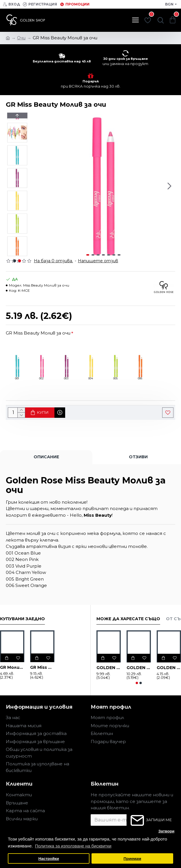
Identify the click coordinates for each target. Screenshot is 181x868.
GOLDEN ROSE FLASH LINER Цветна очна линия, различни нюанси (139, 668)
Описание (46, 457)
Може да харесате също (128, 619)
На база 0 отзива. (53, 261)
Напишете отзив (98, 261)
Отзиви (138, 457)
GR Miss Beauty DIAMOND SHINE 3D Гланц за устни (42, 667)
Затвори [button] (167, 831)
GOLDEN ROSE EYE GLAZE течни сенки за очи (109, 668)
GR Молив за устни (12, 667)
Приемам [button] (132, 859)
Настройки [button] (49, 859)
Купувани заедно (22, 619)
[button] (169, 186)
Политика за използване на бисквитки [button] (73, 846)
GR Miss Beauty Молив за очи (38, 333)
